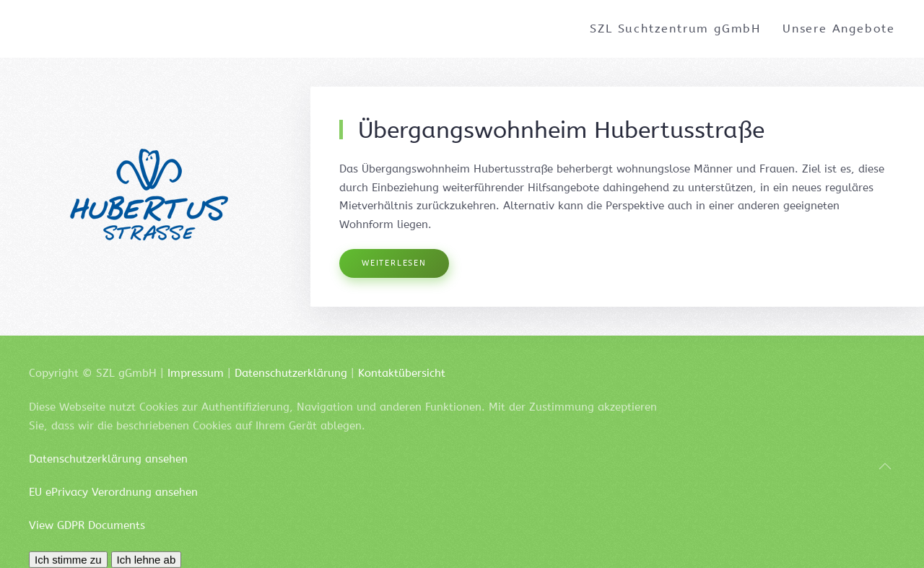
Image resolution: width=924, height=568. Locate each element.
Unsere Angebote (839, 29)
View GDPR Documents (87, 533)
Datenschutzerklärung (291, 373)
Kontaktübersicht (402, 373)
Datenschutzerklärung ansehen (108, 468)
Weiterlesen (394, 263)
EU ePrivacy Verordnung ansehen (113, 501)
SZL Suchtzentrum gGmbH (675, 29)
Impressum (196, 373)
